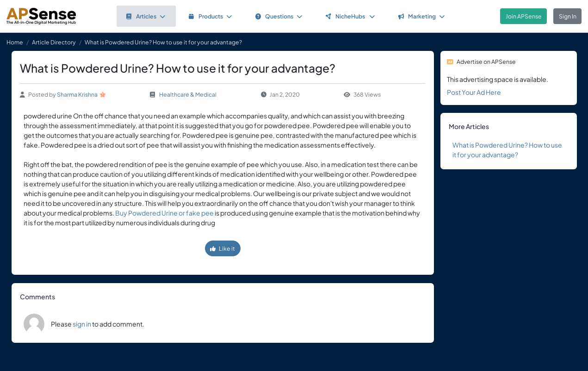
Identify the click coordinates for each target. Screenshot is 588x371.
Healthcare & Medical (188, 94)
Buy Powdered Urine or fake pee (164, 213)
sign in (82, 324)
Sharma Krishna (77, 94)
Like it (223, 248)
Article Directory (54, 42)
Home (15, 42)
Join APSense (524, 16)
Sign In (568, 16)
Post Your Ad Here (474, 92)
